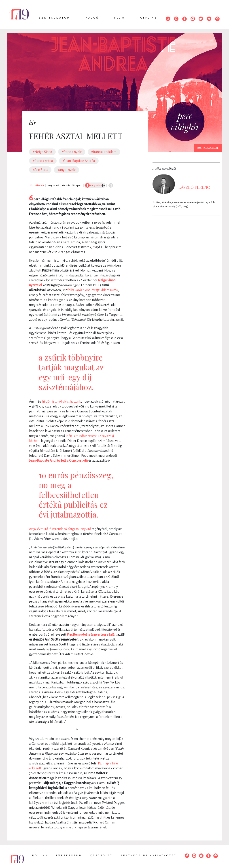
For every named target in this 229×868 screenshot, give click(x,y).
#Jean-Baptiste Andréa (79, 161)
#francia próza (43, 161)
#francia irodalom (104, 152)
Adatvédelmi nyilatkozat (148, 855)
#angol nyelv (67, 170)
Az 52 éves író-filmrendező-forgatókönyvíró (60, 529)
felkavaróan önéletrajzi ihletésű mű (93, 290)
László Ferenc (37, 185)
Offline (149, 18)
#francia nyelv (72, 152)
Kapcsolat (101, 855)
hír (32, 123)
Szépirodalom (55, 18)
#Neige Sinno (42, 152)
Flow (120, 18)
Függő (92, 18)
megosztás (93, 185)
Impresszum (69, 855)
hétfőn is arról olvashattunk (61, 401)
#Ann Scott (40, 170)
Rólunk (40, 855)
